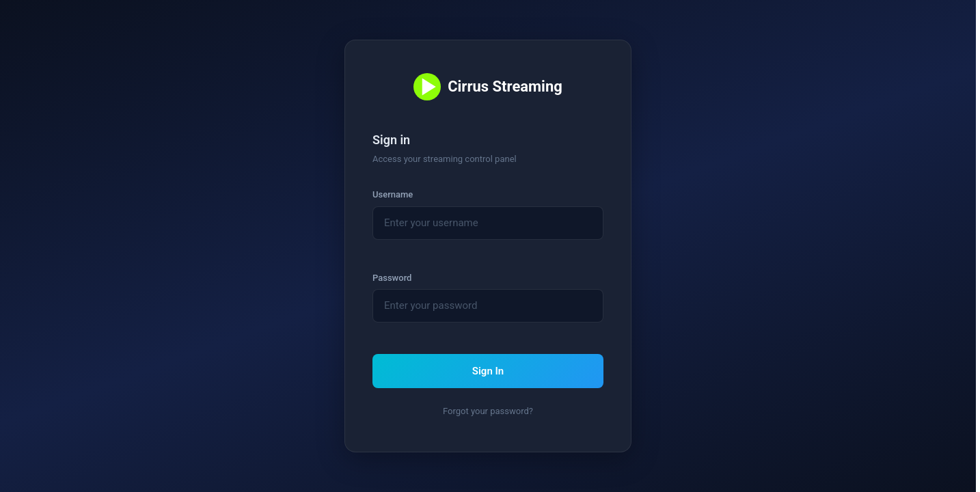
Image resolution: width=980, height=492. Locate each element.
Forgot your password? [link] (488, 411)
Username (393, 194)
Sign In (488, 371)
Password (392, 278)
